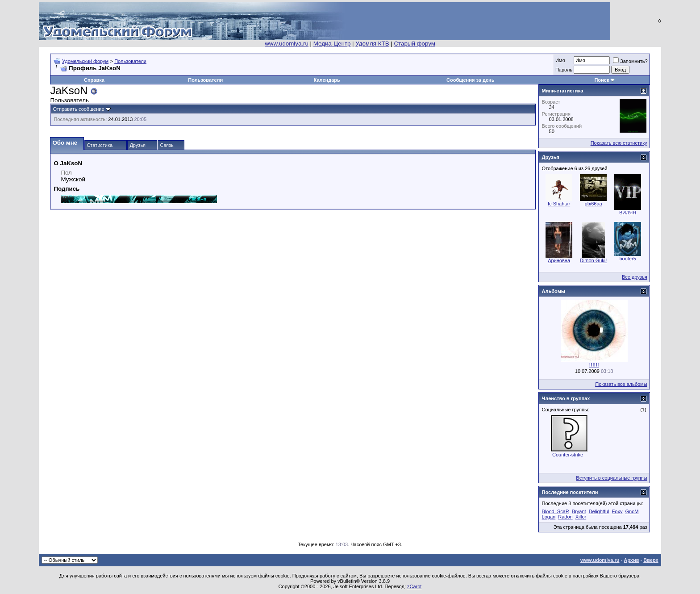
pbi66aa (594, 204)
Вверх (651, 560)
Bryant (579, 511)
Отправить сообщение (78, 109)
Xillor (581, 517)
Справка (94, 80)
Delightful (599, 511)
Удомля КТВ (372, 44)
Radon (565, 517)
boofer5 (627, 259)
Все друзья (635, 277)
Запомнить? (630, 61)
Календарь (327, 80)
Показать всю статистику (619, 143)
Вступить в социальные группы (611, 478)
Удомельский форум (85, 61)
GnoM (632, 511)
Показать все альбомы (621, 384)
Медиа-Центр (332, 44)
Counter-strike (568, 455)
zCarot (414, 586)
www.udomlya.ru (287, 44)
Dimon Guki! (594, 260)
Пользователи (130, 61)
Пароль (564, 70)
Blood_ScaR (556, 511)
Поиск (602, 80)
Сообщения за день (470, 80)
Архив (631, 560)
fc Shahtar (559, 204)
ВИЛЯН (628, 213)
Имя (560, 60)
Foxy (617, 511)
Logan (549, 517)
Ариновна (559, 260)
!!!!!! (594, 365)
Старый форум (414, 44)
